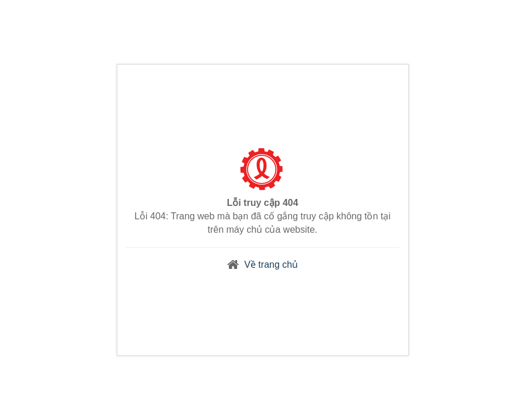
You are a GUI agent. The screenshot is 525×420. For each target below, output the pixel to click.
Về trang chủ (271, 265)
